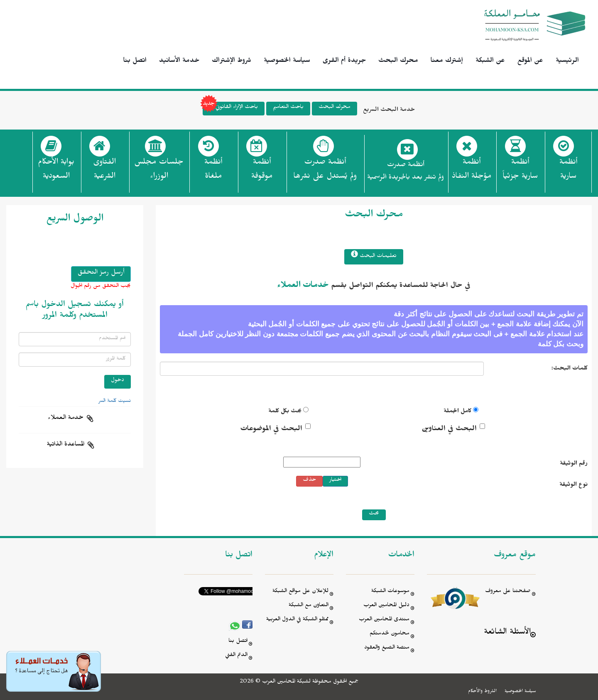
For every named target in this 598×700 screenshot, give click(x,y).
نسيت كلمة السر (115, 401)
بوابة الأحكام (56, 171)
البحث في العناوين (449, 430)
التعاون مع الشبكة (309, 606)
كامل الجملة (457, 412)
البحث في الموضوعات (271, 430)
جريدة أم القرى (344, 61)
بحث (374, 514)
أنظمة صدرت (325, 171)
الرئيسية (567, 61)
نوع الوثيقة (573, 486)
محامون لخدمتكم (390, 634)
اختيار (335, 481)
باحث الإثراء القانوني (230, 109)
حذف (309, 481)
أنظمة (568, 171)
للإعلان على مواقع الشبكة (300, 592)
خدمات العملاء (303, 286)
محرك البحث (398, 61)
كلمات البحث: (570, 369)
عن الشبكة (490, 61)
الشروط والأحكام (482, 692)
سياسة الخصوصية (287, 61)
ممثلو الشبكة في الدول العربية (297, 620)
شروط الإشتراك (232, 61)
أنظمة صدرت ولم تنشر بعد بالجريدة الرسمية (406, 172)
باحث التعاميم (288, 108)
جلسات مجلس (159, 171)
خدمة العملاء (66, 419)
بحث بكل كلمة (285, 412)
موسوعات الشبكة (390, 592)
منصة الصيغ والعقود (387, 648)
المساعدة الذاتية (66, 445)
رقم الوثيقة (574, 464)
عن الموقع (530, 61)
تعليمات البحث (374, 256)
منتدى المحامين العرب (384, 620)
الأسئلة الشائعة (507, 633)
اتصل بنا (135, 61)
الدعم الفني (236, 656)
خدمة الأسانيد (179, 61)
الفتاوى (104, 171)
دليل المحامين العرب (386, 606)
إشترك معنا (447, 61)
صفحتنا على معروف (508, 592)
